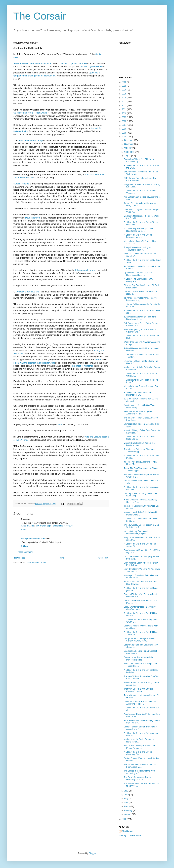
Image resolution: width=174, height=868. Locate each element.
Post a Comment (25, 552)
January (128, 814)
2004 (124, 137)
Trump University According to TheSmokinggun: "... (137, 249)
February (129, 810)
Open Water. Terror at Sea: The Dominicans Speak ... (138, 274)
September (129, 152)
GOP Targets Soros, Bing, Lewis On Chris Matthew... (140, 179)
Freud (98, 360)
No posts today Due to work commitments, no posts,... (137, 532)
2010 (124, 113)
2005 (124, 133)
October (128, 148)
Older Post (103, 558)
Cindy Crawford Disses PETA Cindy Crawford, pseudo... (140, 608)
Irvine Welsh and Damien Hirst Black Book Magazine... (140, 318)
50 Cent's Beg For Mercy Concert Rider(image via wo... (139, 230)
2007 (124, 125)
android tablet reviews (63, 526)
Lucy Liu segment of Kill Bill (74, 64)
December (129, 140)
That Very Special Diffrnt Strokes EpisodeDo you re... (138, 690)
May (126, 799)
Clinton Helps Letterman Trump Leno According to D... (140, 728)
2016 (124, 90)
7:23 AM (25, 530)
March (127, 806)
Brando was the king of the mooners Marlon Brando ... (140, 747)
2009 (124, 117)
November (129, 144)
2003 (124, 819)
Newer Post (19, 558)
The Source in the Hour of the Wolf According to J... (139, 772)
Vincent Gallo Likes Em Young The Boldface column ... (139, 444)
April (127, 803)
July (126, 791)
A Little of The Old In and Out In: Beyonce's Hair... (138, 394)
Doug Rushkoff (32, 218)
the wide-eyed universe (91, 67)
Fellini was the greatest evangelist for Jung (34, 363)
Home (62, 558)
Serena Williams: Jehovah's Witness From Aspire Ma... (140, 766)
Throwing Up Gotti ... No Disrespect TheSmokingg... (140, 450)
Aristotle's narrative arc (28, 292)
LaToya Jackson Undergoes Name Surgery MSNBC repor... (139, 640)
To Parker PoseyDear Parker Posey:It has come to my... (140, 299)
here (60, 424)
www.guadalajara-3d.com (33, 539)
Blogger (92, 853)
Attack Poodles (22, 184)
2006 (124, 129)
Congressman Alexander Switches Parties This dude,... (139, 659)
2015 (124, 94)
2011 (124, 109)
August (128, 156)
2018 (124, 86)
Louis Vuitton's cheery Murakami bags (33, 64)
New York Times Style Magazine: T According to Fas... (139, 413)
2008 (124, 121)
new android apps (43, 526)
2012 (124, 105)
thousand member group (31, 141)
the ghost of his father (82, 366)
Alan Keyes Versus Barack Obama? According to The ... (140, 703)
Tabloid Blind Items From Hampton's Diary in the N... (140, 204)
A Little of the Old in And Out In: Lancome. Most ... (138, 236)
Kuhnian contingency (85, 270)
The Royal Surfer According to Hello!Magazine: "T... (137, 778)
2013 (124, 102)
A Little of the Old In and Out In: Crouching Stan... (138, 753)
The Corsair (40, 16)
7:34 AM (25, 546)
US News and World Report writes (30, 113)
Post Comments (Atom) (36, 563)
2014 (124, 98)
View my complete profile (130, 835)
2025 (124, 82)
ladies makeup (27, 526)
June (127, 795)
